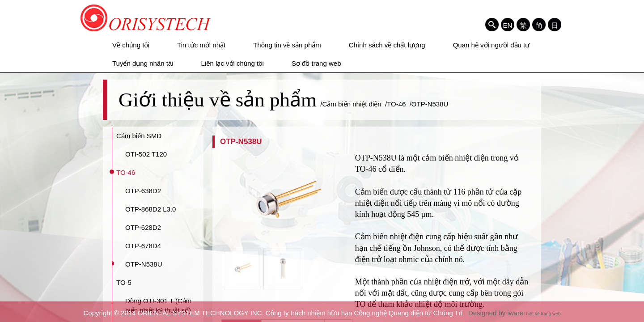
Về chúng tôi (131, 45)
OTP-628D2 (143, 227)
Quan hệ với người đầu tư (491, 45)
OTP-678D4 (143, 246)
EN (508, 25)
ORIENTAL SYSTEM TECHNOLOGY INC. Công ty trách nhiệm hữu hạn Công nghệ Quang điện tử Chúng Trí (146, 18)
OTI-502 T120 (146, 154)
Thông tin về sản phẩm (287, 45)
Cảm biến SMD (139, 136)
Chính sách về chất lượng (387, 45)
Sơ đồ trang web (316, 63)
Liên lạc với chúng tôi (233, 63)
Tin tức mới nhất (201, 45)
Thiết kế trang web (542, 314)
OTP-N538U (144, 264)
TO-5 (124, 282)
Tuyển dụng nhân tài (143, 63)
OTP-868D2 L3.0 (150, 209)
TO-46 (126, 172)
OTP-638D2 (143, 191)
